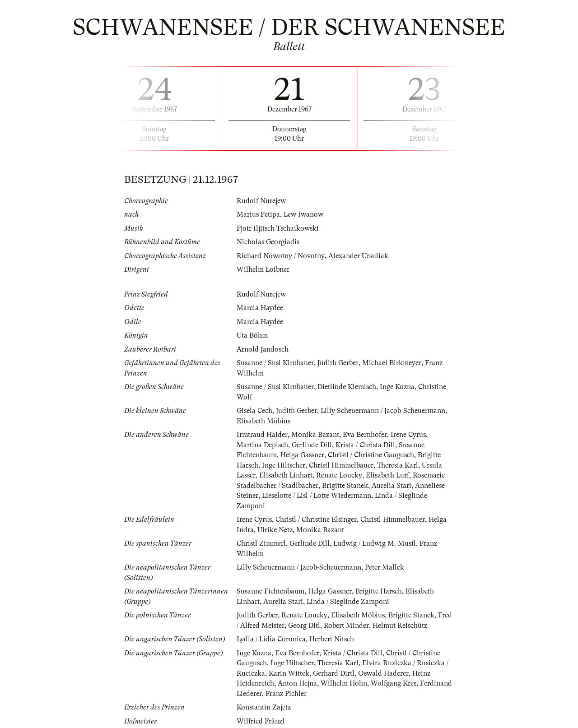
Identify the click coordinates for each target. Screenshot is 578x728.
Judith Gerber (338, 363)
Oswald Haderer (383, 673)
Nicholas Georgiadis (268, 242)
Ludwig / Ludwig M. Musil (375, 543)
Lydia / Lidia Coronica (272, 639)
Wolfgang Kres (394, 683)
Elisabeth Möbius (263, 421)
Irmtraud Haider (262, 435)
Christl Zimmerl (261, 543)
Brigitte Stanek (345, 486)
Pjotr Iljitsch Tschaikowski (278, 228)
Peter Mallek (385, 567)
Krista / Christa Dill (365, 445)
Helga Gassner (302, 455)
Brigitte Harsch (379, 591)
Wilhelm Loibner (263, 269)
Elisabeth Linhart (287, 475)
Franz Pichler (287, 694)
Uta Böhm (252, 335)
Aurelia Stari (392, 486)
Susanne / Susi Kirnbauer (275, 363)
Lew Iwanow (304, 214)
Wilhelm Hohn (344, 683)
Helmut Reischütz (400, 626)
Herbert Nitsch (333, 639)
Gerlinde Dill (312, 445)
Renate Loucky (340, 475)
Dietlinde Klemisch (347, 387)
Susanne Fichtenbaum (270, 591)
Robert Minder (346, 626)
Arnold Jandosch (263, 349)
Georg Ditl (304, 626)
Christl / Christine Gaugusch (371, 455)
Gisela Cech (254, 411)
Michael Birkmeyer (392, 363)
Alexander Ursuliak (358, 256)
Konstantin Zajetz (264, 707)
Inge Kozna (397, 387)
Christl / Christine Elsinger (316, 519)
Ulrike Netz (275, 530)
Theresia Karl (398, 465)
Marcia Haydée (260, 308)
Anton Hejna (297, 683)
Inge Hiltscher (284, 465)
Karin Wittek (289, 673)
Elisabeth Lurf (389, 475)
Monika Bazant (315, 435)
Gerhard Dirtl (334, 673)
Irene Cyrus (408, 435)
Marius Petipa (258, 214)
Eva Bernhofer (365, 435)
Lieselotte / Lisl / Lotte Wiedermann (317, 496)
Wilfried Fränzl (261, 721)
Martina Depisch (262, 445)
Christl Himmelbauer (341, 465)
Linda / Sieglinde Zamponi (349, 602)
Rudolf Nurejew (261, 201)
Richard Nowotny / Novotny (280, 256)
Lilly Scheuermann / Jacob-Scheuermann (383, 411)
